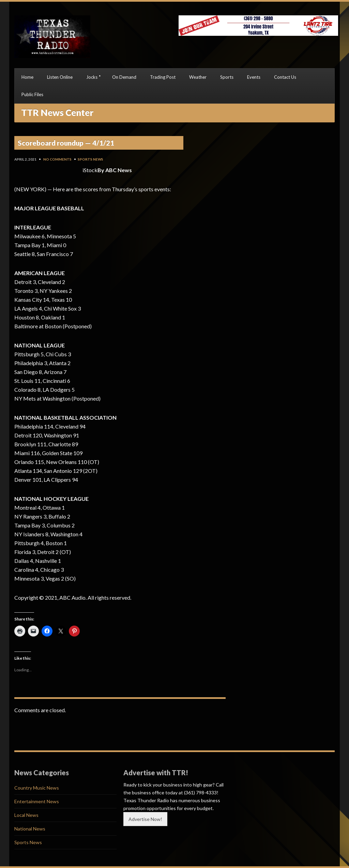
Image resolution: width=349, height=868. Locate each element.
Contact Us (285, 77)
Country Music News (37, 788)
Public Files (32, 94)
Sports (227, 77)
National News (30, 829)
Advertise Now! (145, 819)
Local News (26, 815)
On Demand (124, 77)
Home (27, 77)
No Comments (57, 159)
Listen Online (60, 77)
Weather (198, 77)
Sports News (90, 159)
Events (254, 77)
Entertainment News (37, 801)
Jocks (92, 77)
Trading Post (163, 77)
